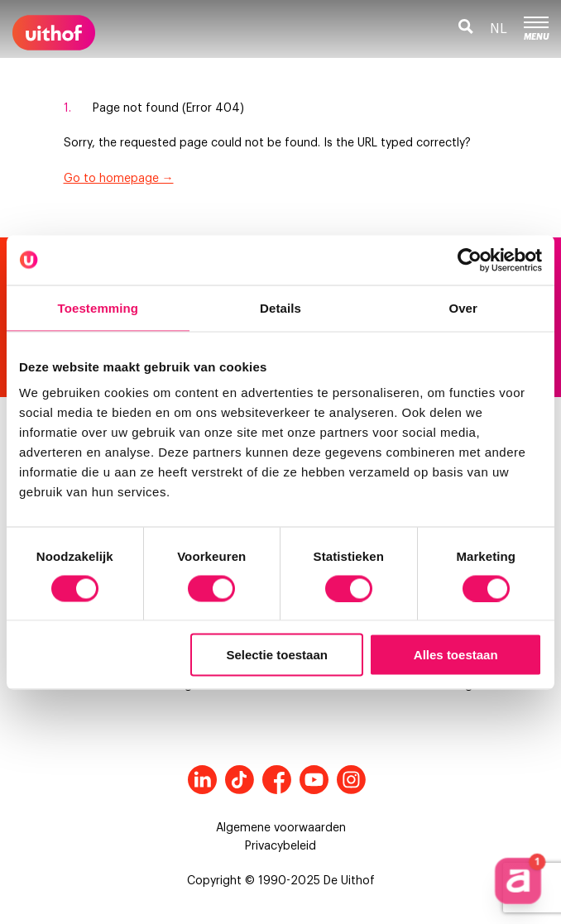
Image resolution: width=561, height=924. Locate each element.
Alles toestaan (456, 655)
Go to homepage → (119, 179)
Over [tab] (463, 307)
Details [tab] (280, 307)
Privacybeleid (280, 846)
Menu (536, 29)
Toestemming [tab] (98, 307)
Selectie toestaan (277, 655)
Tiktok (240, 780)
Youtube (314, 780)
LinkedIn (202, 780)
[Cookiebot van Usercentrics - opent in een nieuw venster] (470, 260)
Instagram (351, 780)
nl (499, 29)
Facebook (277, 780)
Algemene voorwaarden (281, 828)
